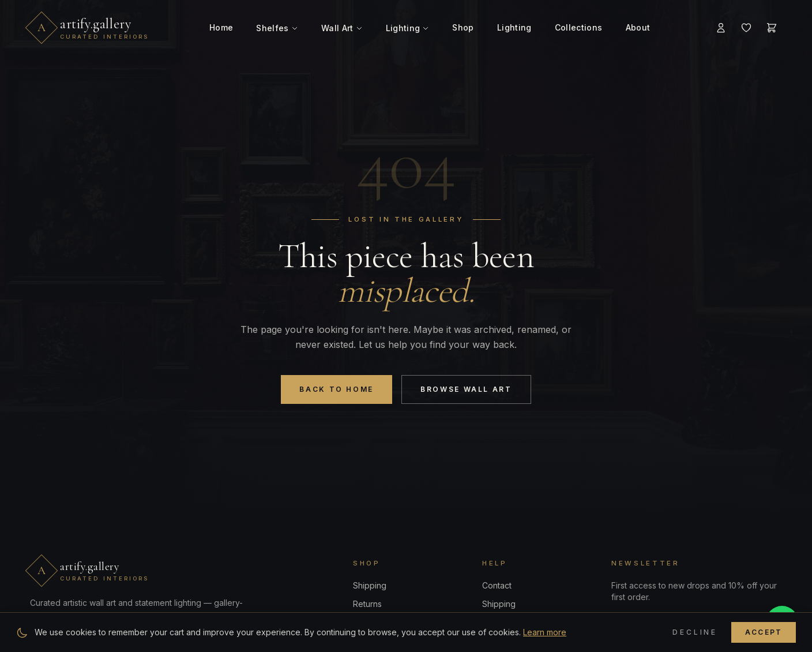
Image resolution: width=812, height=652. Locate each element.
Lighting (408, 28)
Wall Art (342, 28)
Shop (463, 27)
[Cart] (772, 28)
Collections (579, 27)
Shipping (370, 585)
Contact (497, 585)
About (638, 27)
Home (221, 27)
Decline (695, 632)
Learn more (545, 632)
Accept (764, 632)
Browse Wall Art (466, 389)
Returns (367, 604)
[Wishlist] (746, 28)
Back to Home (337, 389)
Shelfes (277, 28)
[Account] (721, 28)
